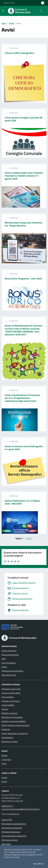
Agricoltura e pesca (10, 741)
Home (4, 23)
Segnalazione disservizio (12, 828)
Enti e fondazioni (9, 663)
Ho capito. (39, 864)
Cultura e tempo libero (11, 693)
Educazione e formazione (12, 717)
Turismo (5, 709)
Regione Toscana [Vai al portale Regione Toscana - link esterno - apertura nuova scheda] (9, 3)
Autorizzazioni (7, 737)
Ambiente (6, 729)
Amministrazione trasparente (14, 836)
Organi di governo (9, 651)
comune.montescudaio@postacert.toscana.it (20, 809)
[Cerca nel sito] (41, 11)
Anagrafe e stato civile (11, 689)
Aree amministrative (10, 655)
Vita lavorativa (8, 697)
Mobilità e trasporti (10, 713)
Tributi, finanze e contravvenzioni (15, 725)
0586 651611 (8, 806)
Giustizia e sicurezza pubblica (14, 721)
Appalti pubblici (8, 705)
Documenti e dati (9, 675)
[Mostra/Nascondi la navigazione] (3, 11)
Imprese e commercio (11, 701)
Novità (11, 23)
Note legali (6, 844)
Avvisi (4, 763)
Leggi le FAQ (7, 820)
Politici (4, 667)
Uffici (4, 659)
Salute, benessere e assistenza (15, 733)
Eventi (4, 781)
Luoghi (4, 777)
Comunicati (6, 759)
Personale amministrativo (12, 671)
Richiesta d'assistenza (11, 832)
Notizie (4, 755)
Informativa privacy (10, 840)
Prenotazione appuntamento (14, 824)
